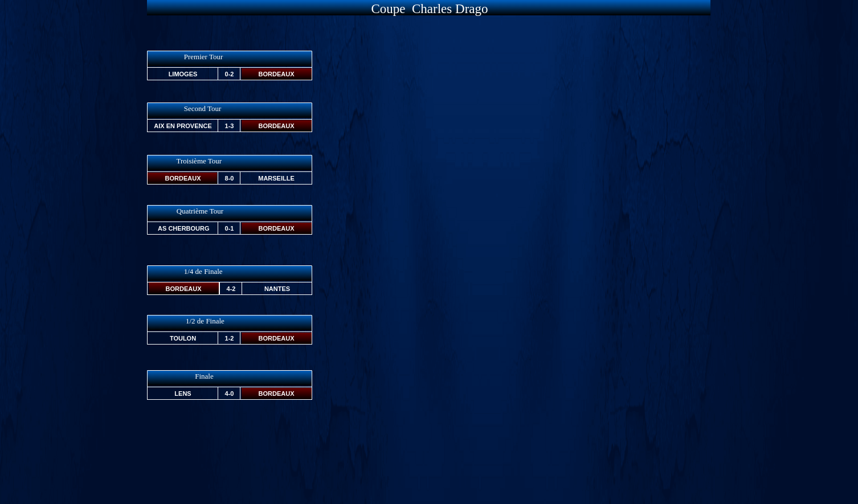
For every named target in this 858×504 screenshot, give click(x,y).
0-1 (230, 228)
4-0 (230, 394)
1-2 (230, 338)
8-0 (230, 178)
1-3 (230, 126)
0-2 (230, 74)
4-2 (231, 289)
